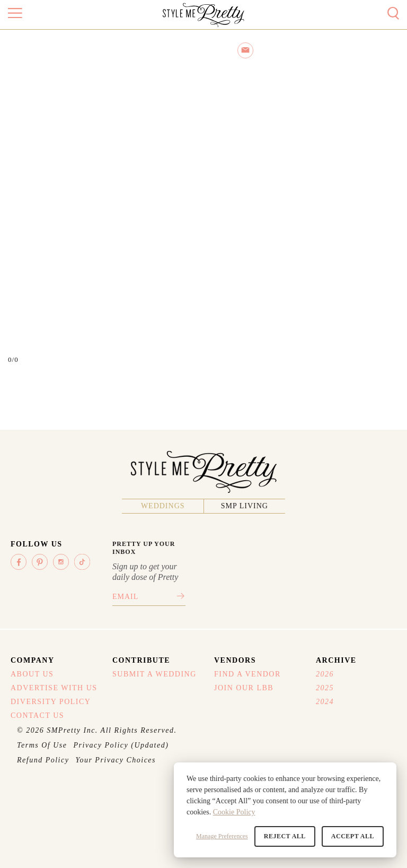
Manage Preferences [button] (222, 836)
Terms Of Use (42, 745)
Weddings (163, 506)
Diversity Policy (51, 702)
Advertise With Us (54, 688)
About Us (32, 674)
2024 (325, 702)
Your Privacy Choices (116, 760)
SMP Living (245, 506)
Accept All (353, 836)
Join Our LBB (244, 688)
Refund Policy (43, 760)
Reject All (285, 836)
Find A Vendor (247, 674)
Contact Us (37, 715)
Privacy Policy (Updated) (121, 745)
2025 (325, 688)
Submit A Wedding (154, 674)
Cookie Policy (234, 812)
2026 (325, 674)
